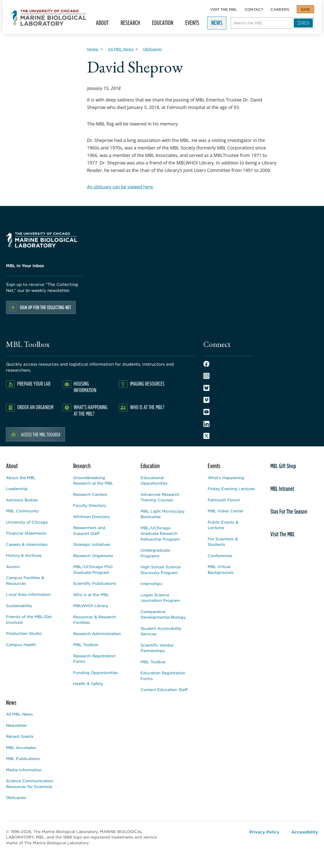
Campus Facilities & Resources (25, 580)
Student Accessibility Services (161, 631)
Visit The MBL (224, 9)
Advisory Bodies (22, 500)
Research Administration (97, 633)
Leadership (17, 488)
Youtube (206, 412)
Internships (151, 583)
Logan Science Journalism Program (160, 598)
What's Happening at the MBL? (90, 410)
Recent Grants (20, 736)
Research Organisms (93, 555)
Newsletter (16, 725)
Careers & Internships (27, 544)
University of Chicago (27, 522)
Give (305, 9)
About (104, 24)
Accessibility (305, 832)
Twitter (206, 436)
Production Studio (24, 633)
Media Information (24, 770)
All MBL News (19, 714)
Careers (280, 9)
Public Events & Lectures (223, 525)
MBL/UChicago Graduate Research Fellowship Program (160, 533)
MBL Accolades (21, 747)
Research (133, 24)
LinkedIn (206, 424)
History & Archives (24, 555)
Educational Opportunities (154, 480)
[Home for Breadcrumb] (93, 49)
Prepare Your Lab (34, 384)
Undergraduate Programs (155, 553)
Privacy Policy (264, 832)
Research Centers (90, 494)
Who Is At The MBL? (147, 407)
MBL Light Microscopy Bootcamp (162, 514)
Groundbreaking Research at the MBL (93, 480)
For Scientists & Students (223, 542)
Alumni (13, 566)
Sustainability (19, 605)
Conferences (220, 555)
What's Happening (226, 477)
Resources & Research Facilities (95, 620)
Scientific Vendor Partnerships (157, 648)
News (219, 24)
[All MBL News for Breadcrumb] (121, 49)
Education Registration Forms (163, 676)
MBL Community (22, 511)
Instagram (206, 376)
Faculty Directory (90, 505)
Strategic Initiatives (92, 544)
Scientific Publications (95, 583)
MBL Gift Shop (283, 466)
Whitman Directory (91, 516)
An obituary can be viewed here (120, 187)
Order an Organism (35, 407)
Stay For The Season (289, 511)
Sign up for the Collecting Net (45, 307)
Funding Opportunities (95, 672)
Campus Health (21, 644)
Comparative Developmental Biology (163, 614)
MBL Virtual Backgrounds (221, 569)
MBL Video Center (226, 511)
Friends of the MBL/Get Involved (29, 619)
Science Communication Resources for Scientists (30, 784)
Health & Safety (88, 683)
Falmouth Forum (224, 500)
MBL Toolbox (86, 644)
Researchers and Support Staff (89, 530)
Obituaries (16, 797)
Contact (254, 9)
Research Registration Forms (94, 659)
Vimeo (206, 400)
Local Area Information (28, 594)
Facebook (206, 364)
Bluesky (206, 388)
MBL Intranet (282, 489)
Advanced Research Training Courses (160, 497)
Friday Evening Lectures (231, 488)
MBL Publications (23, 758)
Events (194, 24)
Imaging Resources (147, 384)
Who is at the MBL (91, 594)
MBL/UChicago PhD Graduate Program (93, 569)
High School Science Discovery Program (161, 570)
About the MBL (21, 477)
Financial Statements (26, 533)
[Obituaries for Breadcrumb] (153, 49)
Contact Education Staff (164, 689)
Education (165, 24)
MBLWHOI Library (91, 605)
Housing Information (85, 387)
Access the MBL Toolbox (41, 434)
